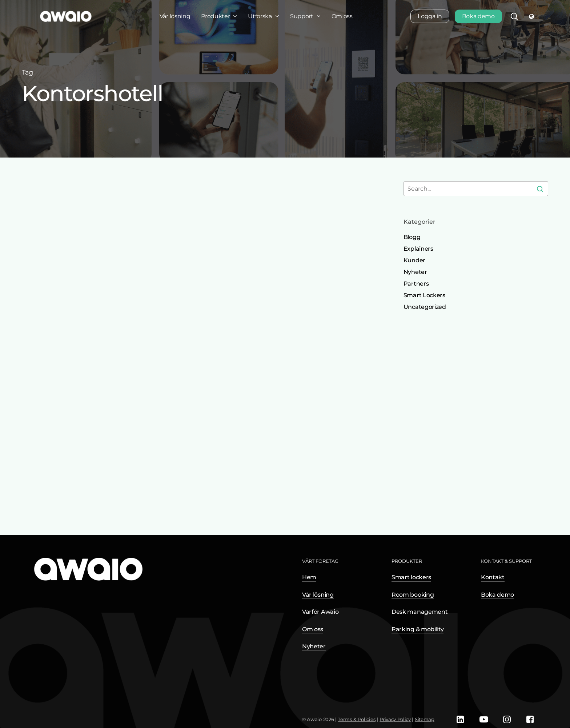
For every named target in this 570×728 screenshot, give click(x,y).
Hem (309, 577)
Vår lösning (318, 595)
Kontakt (493, 577)
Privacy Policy (395, 719)
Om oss (313, 629)
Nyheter (415, 272)
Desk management (420, 612)
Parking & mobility (418, 629)
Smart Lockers (424, 295)
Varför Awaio (320, 612)
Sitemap (425, 719)
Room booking (413, 595)
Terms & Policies (357, 719)
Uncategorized (425, 307)
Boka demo (497, 595)
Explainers (418, 249)
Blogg (412, 237)
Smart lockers (411, 577)
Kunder (414, 260)
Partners (416, 284)
